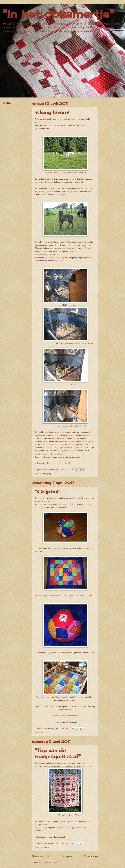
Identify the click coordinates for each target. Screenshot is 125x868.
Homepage (66, 856)
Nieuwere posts (41, 856)
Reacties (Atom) (51, 863)
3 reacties (64, 843)
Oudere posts (91, 856)
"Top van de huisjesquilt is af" (58, 753)
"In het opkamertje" (58, 14)
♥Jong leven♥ (52, 112)
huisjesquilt (46, 847)
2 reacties (64, 469)
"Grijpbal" (48, 492)
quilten (44, 732)
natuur (44, 474)
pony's (50, 474)
